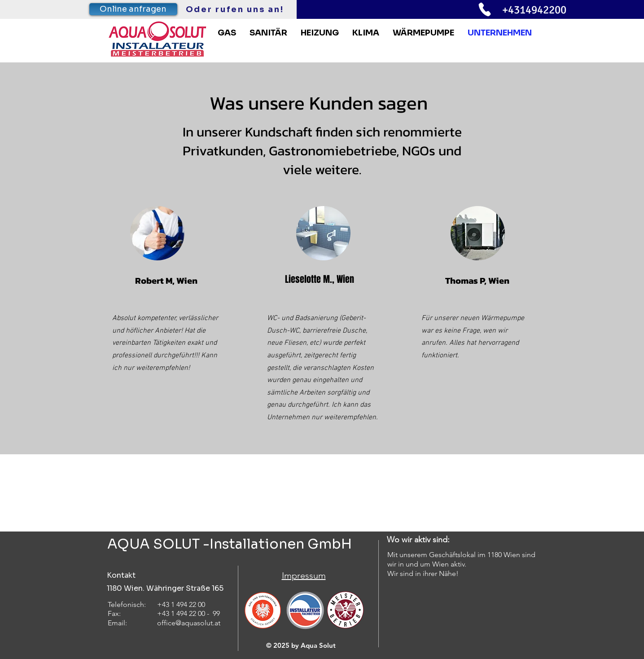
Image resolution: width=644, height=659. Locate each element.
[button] (423, 33)
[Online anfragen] (133, 9)
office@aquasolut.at (189, 623)
